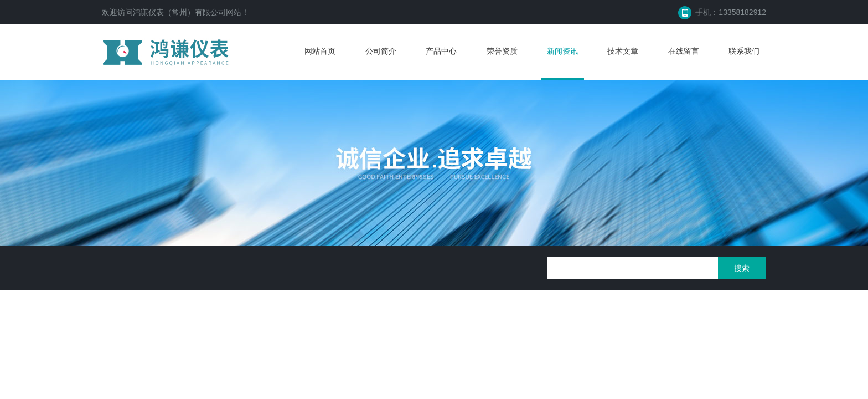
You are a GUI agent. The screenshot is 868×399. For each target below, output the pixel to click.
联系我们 (744, 51)
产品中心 (441, 51)
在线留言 (684, 51)
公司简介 (381, 51)
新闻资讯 (562, 51)
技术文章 (623, 51)
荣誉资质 (502, 51)
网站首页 (320, 51)
